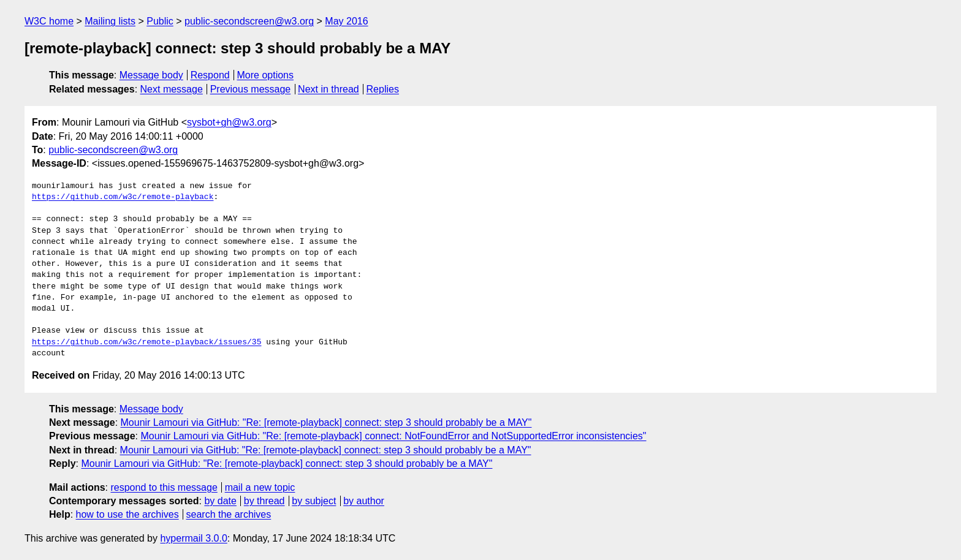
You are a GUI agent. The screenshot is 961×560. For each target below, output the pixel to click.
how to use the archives (127, 514)
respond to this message (164, 487)
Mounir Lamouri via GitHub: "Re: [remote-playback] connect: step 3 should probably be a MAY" (326, 422)
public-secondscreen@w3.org (249, 21)
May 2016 (346, 21)
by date (220, 501)
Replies (383, 89)
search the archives (229, 514)
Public (160, 21)
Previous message (251, 89)
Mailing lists (110, 21)
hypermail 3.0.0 (193, 538)
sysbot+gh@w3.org (229, 122)
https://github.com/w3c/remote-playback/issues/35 (146, 342)
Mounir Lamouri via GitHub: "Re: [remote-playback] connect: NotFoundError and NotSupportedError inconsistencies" (393, 436)
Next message (172, 89)
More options (266, 75)
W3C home (49, 21)
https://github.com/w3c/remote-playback (123, 197)
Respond (210, 75)
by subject (314, 501)
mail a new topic (260, 487)
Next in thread (329, 89)
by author (364, 501)
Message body (151, 75)
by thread (264, 501)
